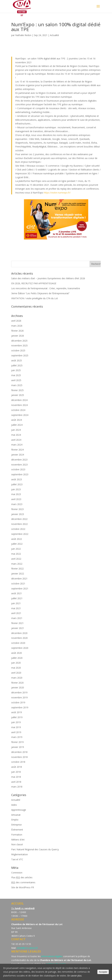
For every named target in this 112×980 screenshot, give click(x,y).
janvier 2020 (18, 687)
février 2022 (17, 569)
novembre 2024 (19, 405)
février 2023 (17, 509)
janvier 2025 (18, 395)
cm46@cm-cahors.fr (27, 948)
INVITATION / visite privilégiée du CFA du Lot (35, 298)
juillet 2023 (17, 484)
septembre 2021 (20, 588)
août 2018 (17, 767)
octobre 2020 (18, 643)
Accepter (103, 972)
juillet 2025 (17, 365)
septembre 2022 (20, 534)
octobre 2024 (18, 410)
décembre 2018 (19, 752)
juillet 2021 (17, 598)
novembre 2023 (19, 465)
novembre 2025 (19, 345)
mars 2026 (17, 326)
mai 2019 (16, 727)
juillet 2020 (17, 658)
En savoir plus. (75, 976)
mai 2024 (16, 435)
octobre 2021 (18, 584)
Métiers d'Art (18, 840)
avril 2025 (16, 380)
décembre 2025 (19, 341)
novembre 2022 (19, 524)
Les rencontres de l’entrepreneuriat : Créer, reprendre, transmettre (46, 288)
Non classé (17, 844)
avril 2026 (16, 321)
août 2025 (17, 360)
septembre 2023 (20, 474)
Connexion (17, 873)
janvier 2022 (18, 574)
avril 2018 (16, 782)
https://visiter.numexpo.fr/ (57, 193)
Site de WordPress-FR (23, 887)
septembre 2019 (20, 707)
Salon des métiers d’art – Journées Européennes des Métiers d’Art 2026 (48, 278)
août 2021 (17, 593)
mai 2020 (16, 668)
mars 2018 (17, 787)
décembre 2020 (19, 633)
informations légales (52, 956)
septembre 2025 (20, 355)
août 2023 (17, 479)
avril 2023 (16, 499)
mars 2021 (17, 618)
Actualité (54, 35)
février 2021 (17, 623)
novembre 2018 (19, 757)
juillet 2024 (17, 425)
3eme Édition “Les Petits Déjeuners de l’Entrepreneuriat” (40, 293)
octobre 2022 (18, 529)
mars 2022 (17, 564)
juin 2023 (16, 489)
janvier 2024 (18, 455)
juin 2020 (16, 663)
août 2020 (17, 653)
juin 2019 (16, 722)
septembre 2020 (20, 648)
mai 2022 (16, 554)
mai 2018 (16, 777)
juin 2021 (16, 603)
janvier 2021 (18, 628)
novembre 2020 (19, 638)
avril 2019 (16, 732)
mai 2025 (16, 375)
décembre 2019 (19, 692)
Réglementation (20, 854)
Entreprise (16, 825)
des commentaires (23, 882)
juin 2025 (16, 370)
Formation (17, 835)
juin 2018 (16, 772)
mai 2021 (16, 608)
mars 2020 (17, 678)
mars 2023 (17, 504)
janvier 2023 (18, 514)
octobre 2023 (18, 469)
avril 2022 (16, 559)
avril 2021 (16, 613)
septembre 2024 (20, 415)
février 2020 (17, 683)
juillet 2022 (17, 544)
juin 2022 (16, 549)
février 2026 (17, 331)
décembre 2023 (19, 460)
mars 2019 (17, 737)
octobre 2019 (18, 702)
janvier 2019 (18, 747)
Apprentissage (19, 810)
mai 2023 (16, 494)
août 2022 (17, 539)
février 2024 (17, 450)
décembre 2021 (19, 579)
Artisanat (16, 815)
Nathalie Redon (23, 35)
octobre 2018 (18, 762)
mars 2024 (17, 445)
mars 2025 (17, 385)
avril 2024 (16, 440)
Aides (14, 805)
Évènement (17, 830)
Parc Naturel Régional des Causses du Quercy (35, 849)
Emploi (15, 820)
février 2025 (17, 390)
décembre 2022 (19, 519)
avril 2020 (16, 673)
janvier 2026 (18, 336)
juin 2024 (16, 430)
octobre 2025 (18, 350)
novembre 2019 (19, 697)
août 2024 (17, 420)
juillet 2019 (17, 717)
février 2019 (17, 742)
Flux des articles (22, 877)
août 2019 (17, 712)
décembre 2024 (19, 400)
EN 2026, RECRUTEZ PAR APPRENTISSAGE (34, 283)
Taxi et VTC (17, 859)
